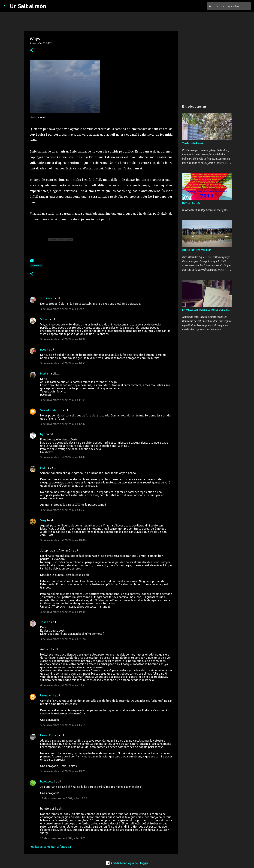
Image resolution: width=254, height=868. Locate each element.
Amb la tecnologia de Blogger (127, 863)
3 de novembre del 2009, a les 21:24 (63, 639)
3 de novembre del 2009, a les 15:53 (63, 510)
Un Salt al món (28, 6)
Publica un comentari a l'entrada (50, 847)
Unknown (46, 695)
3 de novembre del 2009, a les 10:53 (63, 363)
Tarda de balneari (193, 143)
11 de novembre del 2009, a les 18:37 (64, 798)
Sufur (44, 319)
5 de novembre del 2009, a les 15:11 (63, 725)
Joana (44, 622)
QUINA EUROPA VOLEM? (197, 250)
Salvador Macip (50, 410)
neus (43, 349)
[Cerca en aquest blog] (233, 6)
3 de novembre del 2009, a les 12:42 (63, 424)
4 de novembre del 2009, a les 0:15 (62, 685)
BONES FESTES (191, 203)
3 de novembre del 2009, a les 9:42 (62, 309)
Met (43, 468)
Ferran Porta (48, 735)
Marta (44, 373)
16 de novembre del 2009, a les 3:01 (63, 838)
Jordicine (46, 298)
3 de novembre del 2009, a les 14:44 (63, 457)
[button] (32, 50)
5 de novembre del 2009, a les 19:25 (63, 771)
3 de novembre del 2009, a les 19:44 (63, 612)
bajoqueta (47, 781)
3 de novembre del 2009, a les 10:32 (63, 339)
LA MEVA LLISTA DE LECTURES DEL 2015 (206, 310)
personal (36, 266)
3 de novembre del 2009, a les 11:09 (63, 400)
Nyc (43, 434)
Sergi (43, 520)
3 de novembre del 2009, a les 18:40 (63, 540)
